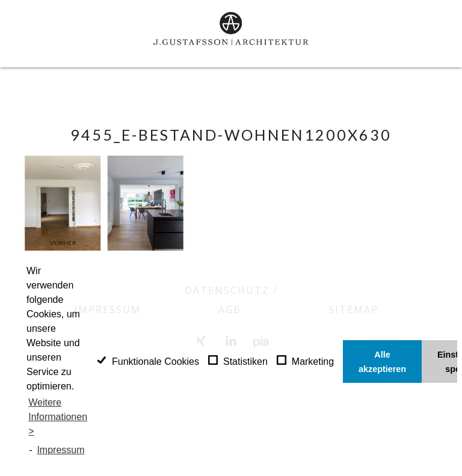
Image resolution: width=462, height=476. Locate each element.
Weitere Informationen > (58, 417)
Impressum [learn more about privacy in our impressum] (60, 450)
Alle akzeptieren (382, 362)
